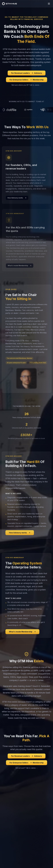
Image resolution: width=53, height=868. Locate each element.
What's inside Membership (22, 634)
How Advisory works (20, 535)
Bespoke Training (8, 829)
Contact (5, 846)
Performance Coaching (10, 825)
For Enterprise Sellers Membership (27, 80)
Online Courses (7, 818)
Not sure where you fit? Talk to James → (26, 85)
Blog (3, 832)
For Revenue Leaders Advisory (27, 73)
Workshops (6, 822)
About (4, 843)
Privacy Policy (19, 862)
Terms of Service (33, 862)
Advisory (5, 801)
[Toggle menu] (49, 4)
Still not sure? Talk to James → (27, 768)
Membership (6, 808)
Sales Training (7, 804)
